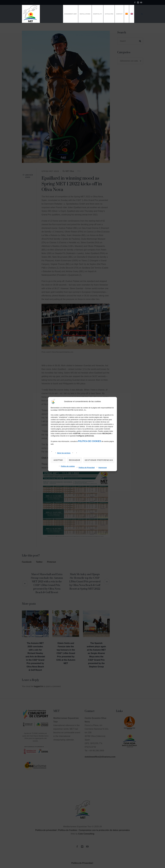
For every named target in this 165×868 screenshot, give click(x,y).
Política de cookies (68, 466)
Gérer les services (64, 453)
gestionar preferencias (99, 460)
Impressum (103, 468)
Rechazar (75, 460)
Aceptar (58, 460)
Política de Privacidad (87, 468)
